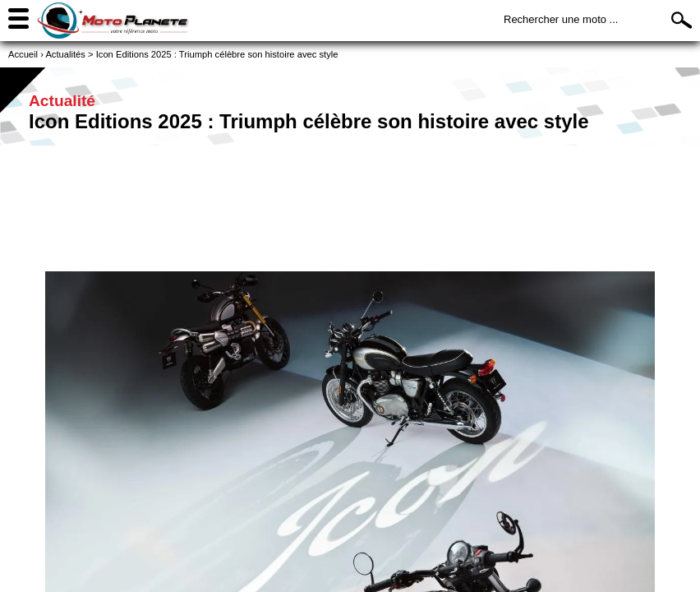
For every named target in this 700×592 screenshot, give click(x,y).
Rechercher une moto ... (561, 19)
